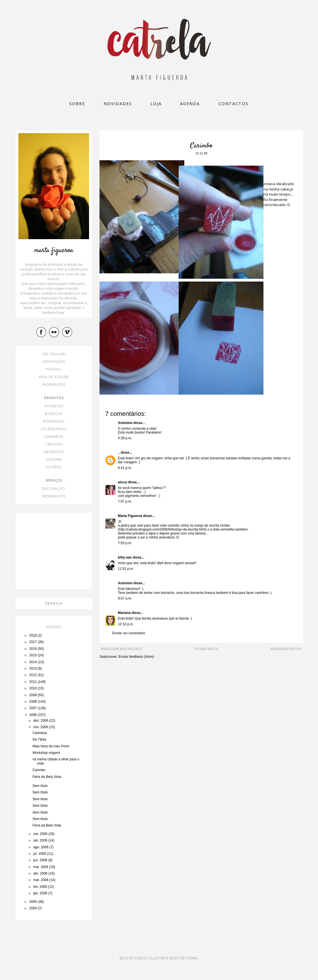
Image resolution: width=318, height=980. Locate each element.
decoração (54, 489)
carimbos (54, 437)
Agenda (190, 104)
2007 (34, 708)
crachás (54, 444)
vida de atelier (54, 377)
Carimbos (40, 733)
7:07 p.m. (125, 501)
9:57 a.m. (125, 598)
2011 (34, 682)
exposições (54, 362)
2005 (34, 902)
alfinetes (54, 406)
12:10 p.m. (126, 624)
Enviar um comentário (129, 633)
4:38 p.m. (125, 438)
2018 (34, 635)
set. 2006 (41, 840)
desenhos (54, 452)
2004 (34, 908)
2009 (34, 695)
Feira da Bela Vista (47, 777)
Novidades (118, 104)
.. (119, 453)
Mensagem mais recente (122, 649)
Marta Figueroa (130, 516)
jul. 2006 (40, 854)
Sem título (40, 786)
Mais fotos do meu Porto (51, 746)
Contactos (233, 104)
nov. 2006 (41, 727)
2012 (34, 675)
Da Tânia (39, 739)
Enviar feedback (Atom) (136, 657)
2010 (34, 688)
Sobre (77, 104)
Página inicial (206, 649)
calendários (54, 429)
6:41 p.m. (125, 468)
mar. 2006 (41, 880)
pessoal (54, 369)
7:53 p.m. (125, 543)
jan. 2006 (41, 893)
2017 (34, 642)
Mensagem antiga (286, 649)
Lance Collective (150, 958)
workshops (54, 385)
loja (156, 104)
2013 (34, 669)
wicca (123, 482)
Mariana (124, 613)
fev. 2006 (41, 887)
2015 (34, 655)
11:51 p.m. (126, 569)
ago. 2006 (41, 847)
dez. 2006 (41, 721)
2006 (34, 715)
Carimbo (39, 770)
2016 (34, 649)
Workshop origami (46, 753)
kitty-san (125, 557)
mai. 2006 (41, 867)
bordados (54, 421)
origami (54, 459)
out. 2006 (41, 834)
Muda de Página (184, 958)
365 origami (54, 354)
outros (54, 467)
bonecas (54, 414)
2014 (34, 662)
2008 (34, 702)
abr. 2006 (41, 873)
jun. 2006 (41, 860)
